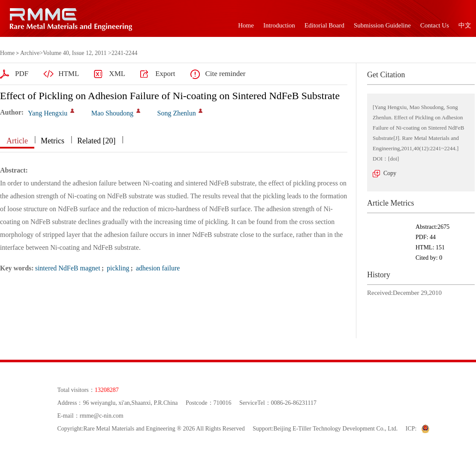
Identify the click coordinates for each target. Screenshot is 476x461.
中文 (465, 25)
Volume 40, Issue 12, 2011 (75, 53)
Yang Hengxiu (48, 113)
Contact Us (435, 25)
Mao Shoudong (112, 113)
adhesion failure (157, 268)
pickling (117, 268)
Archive (30, 53)
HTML (69, 74)
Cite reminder (225, 74)
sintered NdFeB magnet (68, 268)
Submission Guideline (382, 25)
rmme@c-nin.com (102, 416)
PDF (22, 74)
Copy (390, 173)
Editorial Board (324, 25)
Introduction (279, 25)
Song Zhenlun (177, 113)
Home (246, 25)
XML (117, 74)
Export (165, 74)
